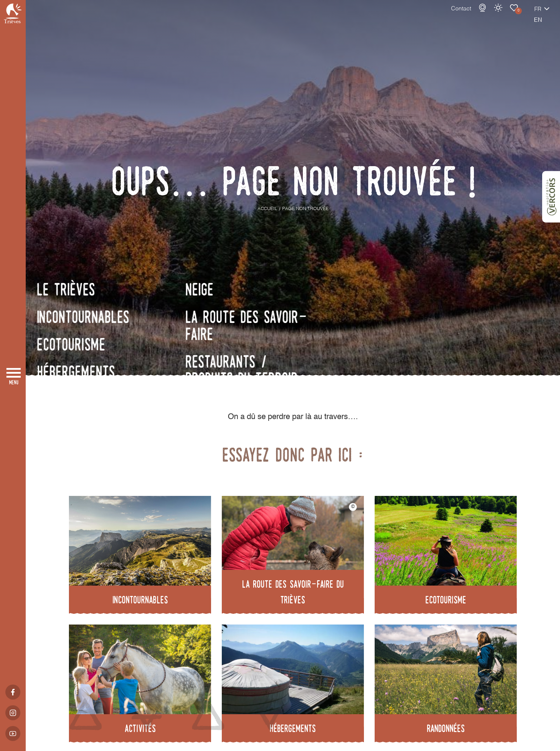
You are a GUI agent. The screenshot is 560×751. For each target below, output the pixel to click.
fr (513, 17)
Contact (436, 16)
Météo (473, 15)
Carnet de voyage (489, 15)
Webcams (457, 15)
